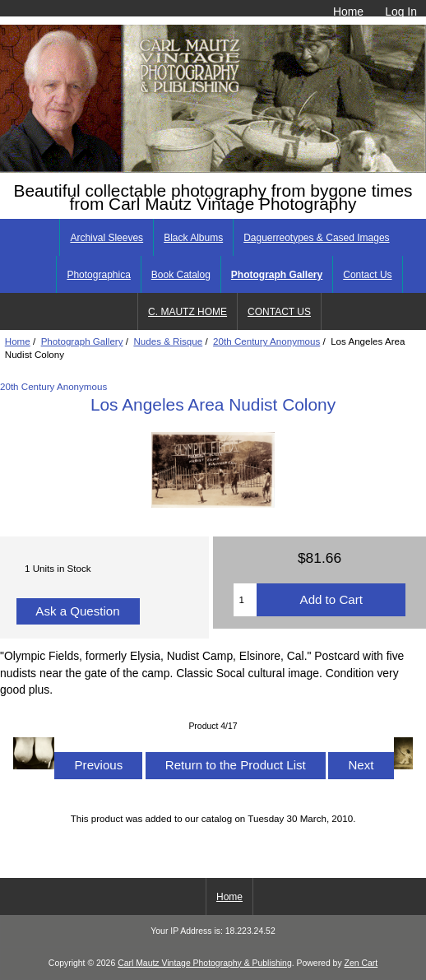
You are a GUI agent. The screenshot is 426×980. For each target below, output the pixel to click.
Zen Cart (361, 963)
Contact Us (367, 275)
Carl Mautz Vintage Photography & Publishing (205, 963)
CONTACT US (279, 312)
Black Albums (193, 238)
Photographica (98, 275)
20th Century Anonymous (266, 341)
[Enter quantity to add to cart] (245, 600)
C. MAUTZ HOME (188, 312)
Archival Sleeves (106, 238)
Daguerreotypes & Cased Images (316, 238)
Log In (401, 12)
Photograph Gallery (82, 341)
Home (348, 12)
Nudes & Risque (168, 341)
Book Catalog (181, 275)
